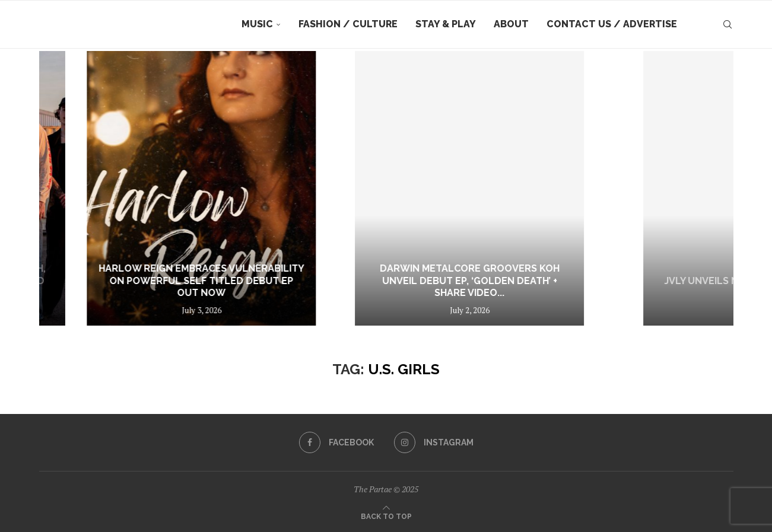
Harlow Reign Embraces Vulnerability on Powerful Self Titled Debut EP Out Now (360, 281)
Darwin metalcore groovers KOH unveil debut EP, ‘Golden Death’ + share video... (601, 281)
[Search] (727, 24)
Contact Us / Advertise (612, 24)
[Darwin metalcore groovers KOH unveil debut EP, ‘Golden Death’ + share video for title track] (601, 188)
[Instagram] (434, 442)
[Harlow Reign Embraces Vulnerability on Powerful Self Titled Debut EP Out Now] (360, 188)
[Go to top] (386, 515)
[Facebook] (336, 442)
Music (257, 24)
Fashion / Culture (348, 24)
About (511, 24)
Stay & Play (446, 24)
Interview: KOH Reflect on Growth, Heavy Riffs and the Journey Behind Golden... (113, 281)
